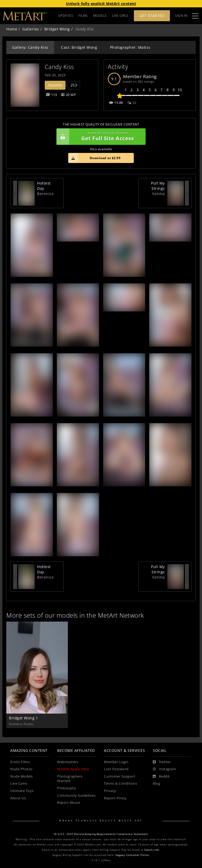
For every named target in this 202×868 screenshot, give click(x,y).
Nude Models (22, 776)
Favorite (55, 85)
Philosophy (67, 788)
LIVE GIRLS (120, 16)
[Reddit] (161, 777)
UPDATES (66, 16)
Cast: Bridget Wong (79, 47)
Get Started (152, 16)
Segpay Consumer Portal (132, 855)
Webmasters (68, 762)
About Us (18, 798)
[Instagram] (164, 769)
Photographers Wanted (70, 779)
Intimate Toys (22, 791)
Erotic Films (20, 762)
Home (12, 29)
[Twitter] (162, 762)
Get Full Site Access (100, 137)
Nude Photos (21, 769)
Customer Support (120, 776)
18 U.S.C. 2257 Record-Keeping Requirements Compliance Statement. (101, 834)
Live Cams (19, 783)
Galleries (31, 29)
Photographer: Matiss (130, 47)
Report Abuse (69, 803)
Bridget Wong (57, 29)
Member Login (116, 762)
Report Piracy (115, 798)
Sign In (181, 16)
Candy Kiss (59, 67)
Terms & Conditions (120, 783)
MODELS (100, 16)
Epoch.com (152, 850)
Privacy (110, 791)
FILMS (83, 16)
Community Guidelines (76, 796)
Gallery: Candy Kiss (30, 47)
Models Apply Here (73, 769)
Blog (156, 783)
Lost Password (116, 769)
